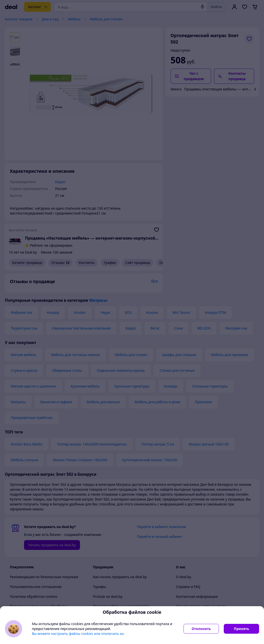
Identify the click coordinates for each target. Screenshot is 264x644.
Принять (241, 629)
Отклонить (201, 629)
